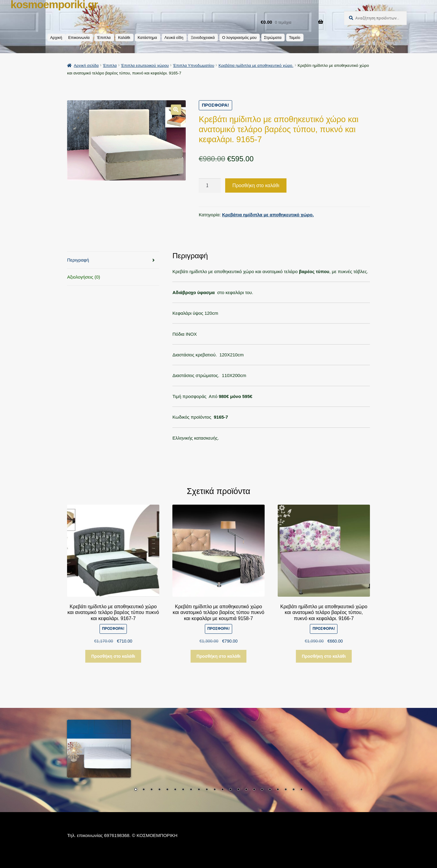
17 (262, 790)
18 (270, 790)
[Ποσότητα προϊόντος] (210, 185)
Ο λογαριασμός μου (239, 38)
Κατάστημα (147, 38)
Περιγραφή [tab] (78, 260)
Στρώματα (273, 38)
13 (230, 790)
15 (246, 790)
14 (238, 790)
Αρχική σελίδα (86, 65)
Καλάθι (124, 38)
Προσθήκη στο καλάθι (256, 185)
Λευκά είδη (174, 38)
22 (301, 790)
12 (222, 790)
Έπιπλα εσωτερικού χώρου (145, 65)
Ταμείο (295, 38)
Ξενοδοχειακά (203, 38)
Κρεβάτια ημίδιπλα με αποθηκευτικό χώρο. (256, 65)
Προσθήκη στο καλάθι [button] (113, 656)
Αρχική (56, 38)
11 (215, 790)
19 (278, 790)
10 (207, 790)
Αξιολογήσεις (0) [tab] (84, 277)
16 (254, 790)
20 (286, 790)
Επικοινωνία (79, 38)
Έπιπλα (104, 38)
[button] (176, 110)
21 (293, 790)
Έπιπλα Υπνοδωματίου (193, 65)
